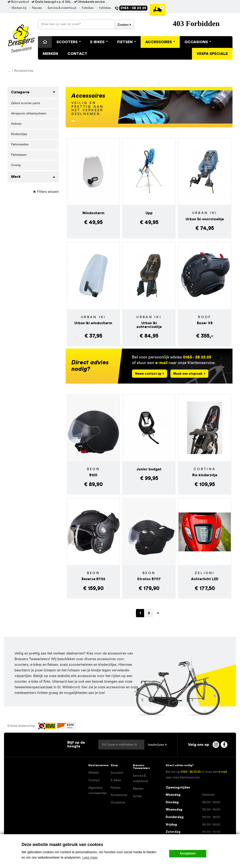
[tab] (33, 92)
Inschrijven (156, 745)
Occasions (198, 42)
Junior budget (149, 469)
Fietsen (127, 42)
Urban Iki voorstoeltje (205, 219)
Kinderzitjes (19, 134)
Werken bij (19, 8)
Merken (50, 54)
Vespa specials (212, 54)
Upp (149, 213)
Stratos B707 (149, 579)
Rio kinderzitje (205, 475)
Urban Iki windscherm (93, 323)
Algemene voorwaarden (98, 791)
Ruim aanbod (20, 2)
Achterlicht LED (205, 579)
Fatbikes (88, 8)
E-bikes (116, 780)
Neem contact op (148, 374)
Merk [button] (16, 177)
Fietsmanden (20, 145)
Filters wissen (48, 192)
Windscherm (93, 213)
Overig (16, 165)
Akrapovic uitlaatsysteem (29, 114)
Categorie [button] (20, 92)
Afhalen (94, 773)
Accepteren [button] (188, 853)
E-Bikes (99, 42)
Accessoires (160, 42)
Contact (77, 54)
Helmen (16, 124)
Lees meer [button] (90, 857)
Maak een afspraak (188, 374)
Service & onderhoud (62, 8)
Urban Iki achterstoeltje (149, 325)
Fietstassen (19, 155)
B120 (93, 475)
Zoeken (123, 25)
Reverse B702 (93, 579)
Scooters (69, 42)
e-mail (161, 363)
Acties (137, 796)
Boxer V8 (205, 323)
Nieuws (37, 8)
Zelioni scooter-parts (26, 103)
